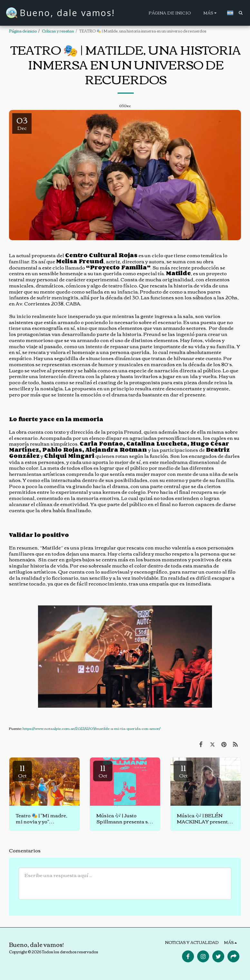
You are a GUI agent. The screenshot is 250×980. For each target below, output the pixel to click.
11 (22, 770)
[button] (240, 13)
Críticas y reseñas (58, 31)
